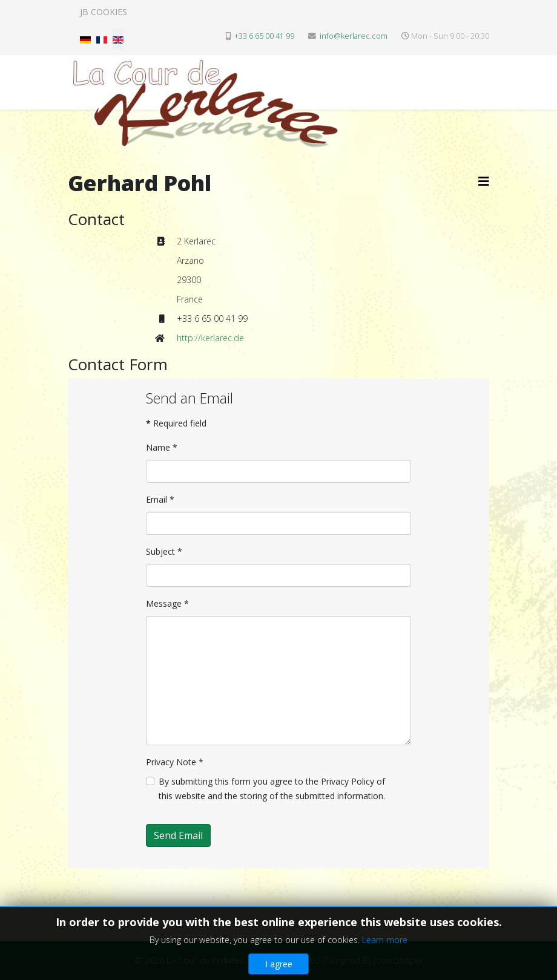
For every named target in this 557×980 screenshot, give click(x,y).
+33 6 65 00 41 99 (264, 36)
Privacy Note (175, 762)
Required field (176, 423)
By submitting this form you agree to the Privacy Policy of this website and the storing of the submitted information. (272, 789)
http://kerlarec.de (210, 338)
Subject (164, 551)
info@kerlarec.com (354, 36)
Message (167, 603)
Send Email (178, 835)
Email (160, 499)
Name (162, 447)
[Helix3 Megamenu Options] (484, 181)
